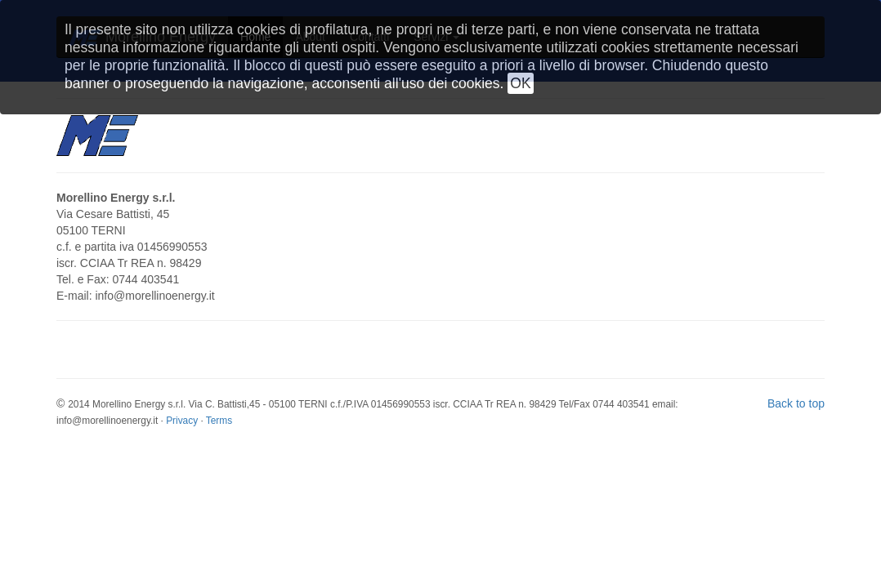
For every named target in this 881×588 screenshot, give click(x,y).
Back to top (796, 403)
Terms (219, 421)
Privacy (182, 421)
